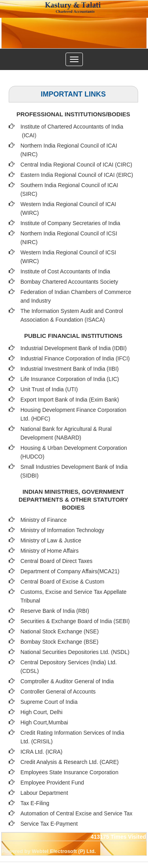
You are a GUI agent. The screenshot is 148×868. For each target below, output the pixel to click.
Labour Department (44, 793)
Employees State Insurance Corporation (69, 772)
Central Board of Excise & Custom (62, 582)
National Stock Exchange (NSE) (60, 631)
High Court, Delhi (42, 712)
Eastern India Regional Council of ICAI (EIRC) (77, 175)
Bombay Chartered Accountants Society (69, 282)
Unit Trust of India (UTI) (49, 389)
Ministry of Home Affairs (50, 551)
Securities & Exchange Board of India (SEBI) (75, 621)
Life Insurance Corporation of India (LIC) (70, 379)
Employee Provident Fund (52, 783)
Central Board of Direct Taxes (57, 561)
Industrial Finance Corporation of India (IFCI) (75, 358)
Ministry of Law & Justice (51, 540)
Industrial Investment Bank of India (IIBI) (70, 369)
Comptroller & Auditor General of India (67, 681)
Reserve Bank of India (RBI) (55, 611)
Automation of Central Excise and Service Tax (77, 813)
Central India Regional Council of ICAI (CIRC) (76, 165)
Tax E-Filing (35, 803)
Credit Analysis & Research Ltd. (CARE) (70, 762)
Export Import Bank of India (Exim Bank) (70, 400)
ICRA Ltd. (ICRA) (42, 752)
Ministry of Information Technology (62, 530)
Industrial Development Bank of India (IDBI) (74, 348)
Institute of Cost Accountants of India (65, 271)
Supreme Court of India (49, 702)
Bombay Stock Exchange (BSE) (60, 642)
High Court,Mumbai (44, 722)
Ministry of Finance (44, 520)
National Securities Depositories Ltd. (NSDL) (75, 652)
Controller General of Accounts (58, 692)
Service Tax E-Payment (49, 824)
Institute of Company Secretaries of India (70, 223)
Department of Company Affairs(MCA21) (70, 571)
